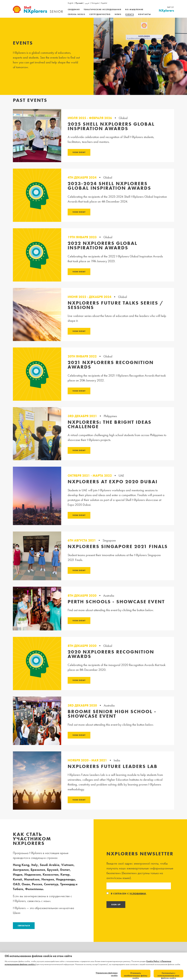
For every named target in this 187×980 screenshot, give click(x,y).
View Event (79, 152)
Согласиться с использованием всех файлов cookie (168, 975)
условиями (138, 894)
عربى (87, 3)
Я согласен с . (127, 894)
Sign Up (116, 905)
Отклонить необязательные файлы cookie (136, 975)
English (71, 3)
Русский (79, 3)
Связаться (24, 926)
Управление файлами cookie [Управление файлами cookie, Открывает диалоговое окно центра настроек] (107, 974)
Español (104, 3)
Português (95, 3)
